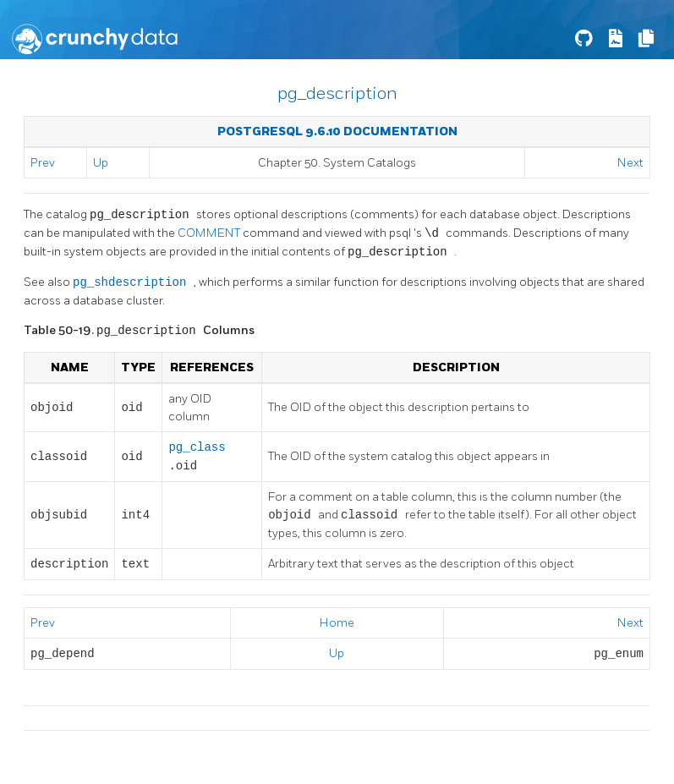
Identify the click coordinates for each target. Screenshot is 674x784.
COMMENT (210, 234)
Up (101, 163)
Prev (43, 163)
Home (337, 623)
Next (630, 163)
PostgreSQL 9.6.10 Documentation (337, 132)
